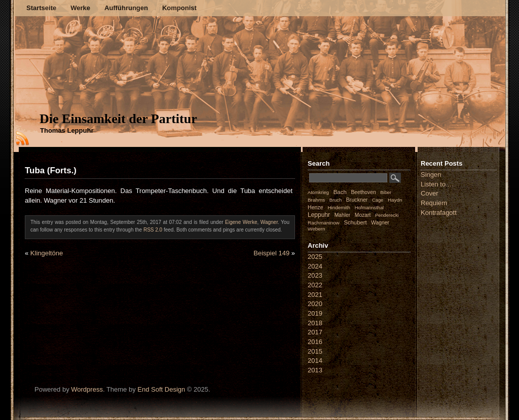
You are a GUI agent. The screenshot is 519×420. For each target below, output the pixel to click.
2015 (315, 351)
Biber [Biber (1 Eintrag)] (386, 193)
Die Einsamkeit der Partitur (118, 119)
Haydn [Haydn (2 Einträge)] (395, 200)
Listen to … (437, 184)
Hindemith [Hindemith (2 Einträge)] (339, 207)
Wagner (269, 222)
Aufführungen (126, 8)
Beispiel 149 (271, 253)
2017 (315, 332)
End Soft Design (161, 389)
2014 (315, 360)
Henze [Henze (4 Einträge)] (316, 207)
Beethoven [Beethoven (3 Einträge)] (363, 192)
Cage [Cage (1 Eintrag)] (378, 200)
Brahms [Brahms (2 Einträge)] (316, 200)
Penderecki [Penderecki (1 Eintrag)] (387, 215)
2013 (315, 370)
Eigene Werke (241, 222)
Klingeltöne (47, 253)
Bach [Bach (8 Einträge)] (340, 192)
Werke (80, 8)
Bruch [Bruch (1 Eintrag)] (336, 200)
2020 (315, 304)
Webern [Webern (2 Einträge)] (317, 229)
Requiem (434, 203)
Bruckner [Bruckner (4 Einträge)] (357, 200)
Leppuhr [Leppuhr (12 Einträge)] (319, 215)
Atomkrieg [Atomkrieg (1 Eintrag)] (318, 193)
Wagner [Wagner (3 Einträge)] (380, 223)
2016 (315, 342)
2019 (315, 313)
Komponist (179, 8)
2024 (315, 266)
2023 (315, 275)
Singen (431, 175)
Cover (430, 193)
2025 (315, 257)
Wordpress (87, 389)
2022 (315, 285)
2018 (315, 323)
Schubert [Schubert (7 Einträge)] (355, 222)
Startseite (41, 8)
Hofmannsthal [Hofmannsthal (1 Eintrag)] (369, 208)
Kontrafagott (439, 213)
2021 (315, 295)
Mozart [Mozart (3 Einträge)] (363, 215)
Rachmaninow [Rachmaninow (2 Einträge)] (324, 223)
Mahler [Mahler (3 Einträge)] (343, 215)
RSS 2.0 (153, 230)
